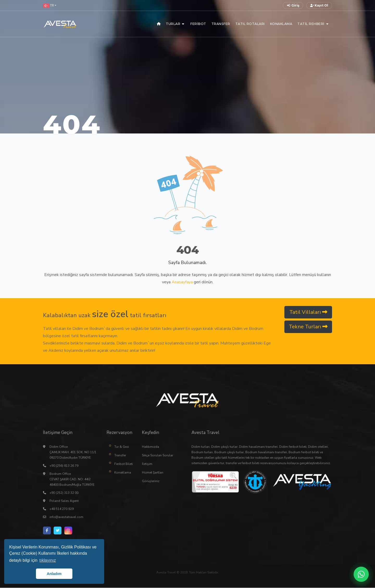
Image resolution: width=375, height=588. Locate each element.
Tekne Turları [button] (308, 327)
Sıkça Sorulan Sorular (158, 456)
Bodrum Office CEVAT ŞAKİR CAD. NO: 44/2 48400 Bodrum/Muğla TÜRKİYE (72, 480)
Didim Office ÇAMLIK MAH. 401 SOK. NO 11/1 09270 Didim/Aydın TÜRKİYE (73, 452)
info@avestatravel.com (66, 517)
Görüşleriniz (151, 481)
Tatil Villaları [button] (308, 312)
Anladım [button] (54, 574)
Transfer (120, 456)
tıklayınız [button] (48, 560)
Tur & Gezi (122, 447)
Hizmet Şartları (153, 473)
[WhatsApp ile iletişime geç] (361, 574)
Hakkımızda (151, 447)
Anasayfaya (182, 282)
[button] (50, 5)
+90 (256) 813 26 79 (64, 466)
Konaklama (123, 473)
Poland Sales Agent (64, 501)
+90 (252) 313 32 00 (64, 493)
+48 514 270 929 (62, 509)
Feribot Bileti (124, 464)
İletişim (147, 464)
